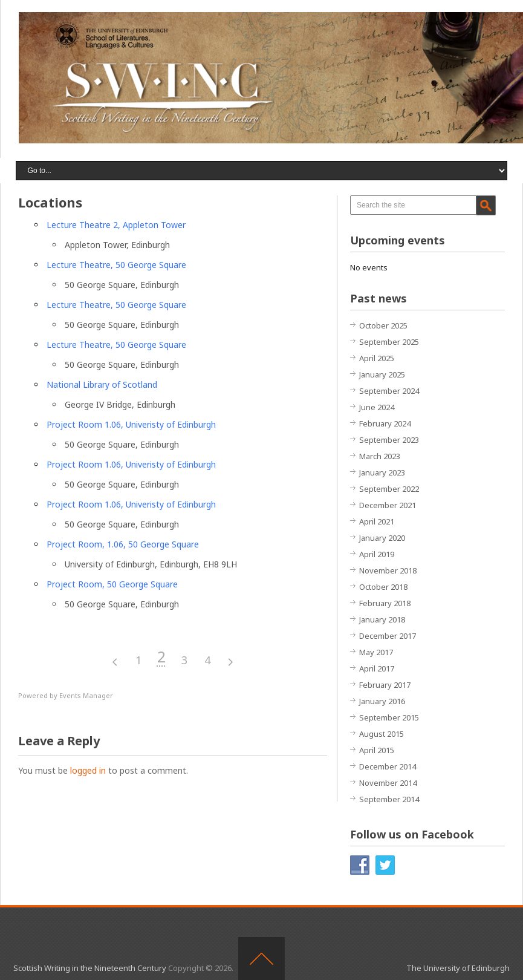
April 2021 (377, 521)
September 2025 (389, 342)
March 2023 (380, 456)
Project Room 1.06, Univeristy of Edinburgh (131, 424)
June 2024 (377, 407)
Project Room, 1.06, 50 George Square (123, 544)
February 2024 (385, 423)
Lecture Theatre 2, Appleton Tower (116, 225)
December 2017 (388, 636)
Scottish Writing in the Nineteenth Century (90, 968)
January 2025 (382, 374)
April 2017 (377, 668)
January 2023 (382, 472)
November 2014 (388, 783)
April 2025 (377, 358)
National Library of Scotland (102, 384)
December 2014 (388, 766)
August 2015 (382, 734)
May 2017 (376, 652)
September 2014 (389, 799)
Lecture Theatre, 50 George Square (116, 265)
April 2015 (377, 750)
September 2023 (389, 440)
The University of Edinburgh (458, 968)
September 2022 (389, 489)
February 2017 (385, 685)
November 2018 (388, 570)
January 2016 (382, 701)
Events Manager (86, 695)
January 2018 (382, 619)
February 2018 (385, 603)
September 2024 (389, 391)
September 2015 (389, 717)
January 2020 (382, 538)
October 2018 (383, 587)
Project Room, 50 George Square (112, 584)
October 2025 (383, 325)
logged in (88, 770)
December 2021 (388, 505)
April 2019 (377, 554)
